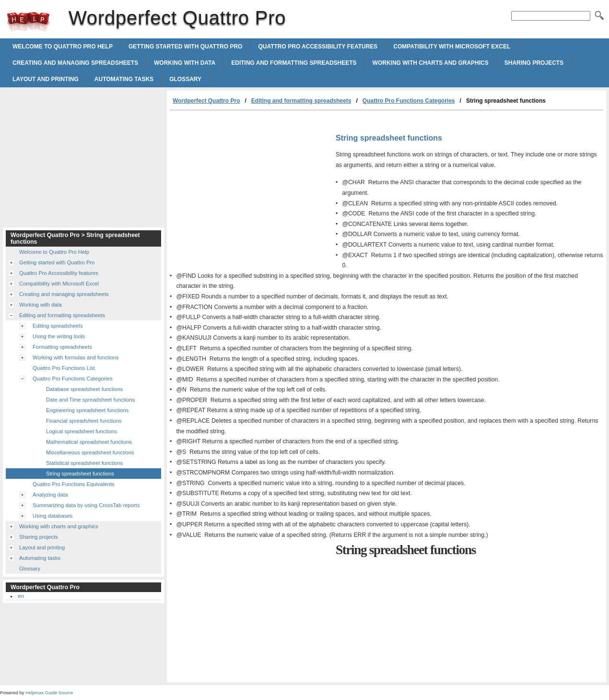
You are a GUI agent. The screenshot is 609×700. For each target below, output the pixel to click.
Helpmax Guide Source (49, 693)
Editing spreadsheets (58, 326)
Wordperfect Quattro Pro (28, 22)
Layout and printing (46, 79)
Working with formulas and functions (76, 357)
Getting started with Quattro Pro (186, 47)
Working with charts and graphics (431, 63)
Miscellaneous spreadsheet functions (90, 452)
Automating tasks (124, 79)
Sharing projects (534, 63)
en (21, 596)
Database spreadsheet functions (84, 389)
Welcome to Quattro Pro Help (63, 47)
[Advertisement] (250, 183)
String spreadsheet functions (80, 474)
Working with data (185, 63)
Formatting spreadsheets (62, 347)
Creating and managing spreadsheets (75, 63)
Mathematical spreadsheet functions (89, 442)
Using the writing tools (59, 336)
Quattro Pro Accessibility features (318, 47)
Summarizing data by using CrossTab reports (86, 505)
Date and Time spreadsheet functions (90, 400)
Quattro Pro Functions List (64, 368)
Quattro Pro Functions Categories (409, 101)
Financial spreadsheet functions (84, 421)
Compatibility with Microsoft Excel (452, 47)
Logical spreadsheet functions (82, 431)
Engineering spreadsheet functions (87, 410)
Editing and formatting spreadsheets (294, 63)
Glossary (185, 79)
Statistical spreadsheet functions (84, 463)
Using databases (53, 516)
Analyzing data (50, 495)
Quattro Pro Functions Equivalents (73, 484)
